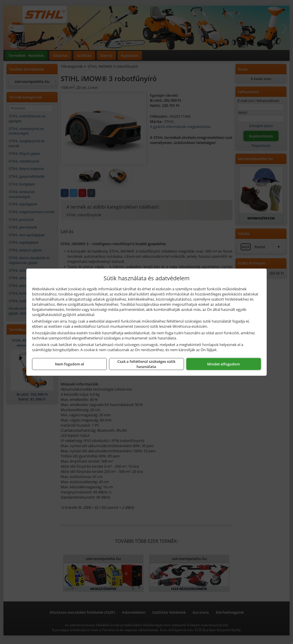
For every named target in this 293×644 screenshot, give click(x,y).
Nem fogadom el (70, 364)
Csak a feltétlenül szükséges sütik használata (146, 364)
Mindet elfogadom (223, 364)
